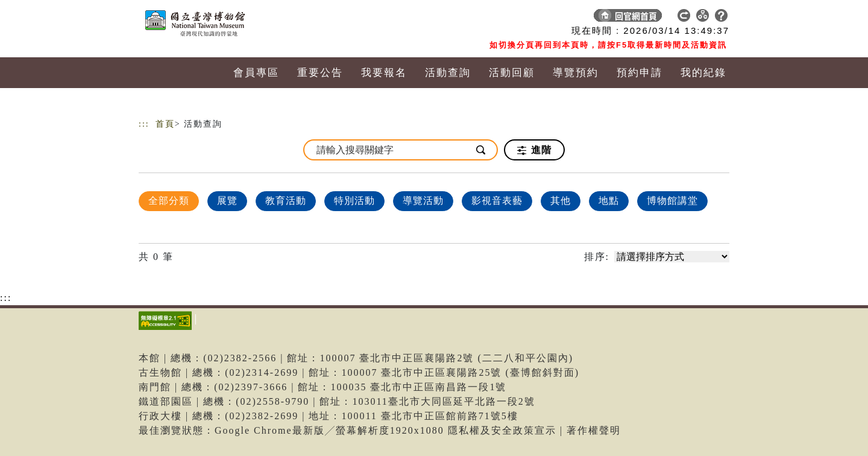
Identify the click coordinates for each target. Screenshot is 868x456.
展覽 (227, 201)
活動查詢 (448, 73)
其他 (561, 201)
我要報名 (384, 73)
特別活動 (354, 201)
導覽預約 (576, 73)
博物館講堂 (672, 201)
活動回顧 (512, 73)
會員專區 (256, 73)
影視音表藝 (497, 201)
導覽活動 (423, 201)
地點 (609, 201)
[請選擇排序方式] (672, 257)
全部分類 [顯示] (169, 201)
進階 (534, 150)
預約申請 (640, 73)
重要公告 (320, 73)
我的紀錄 (703, 73)
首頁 (165, 124)
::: (144, 124)
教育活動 (286, 201)
